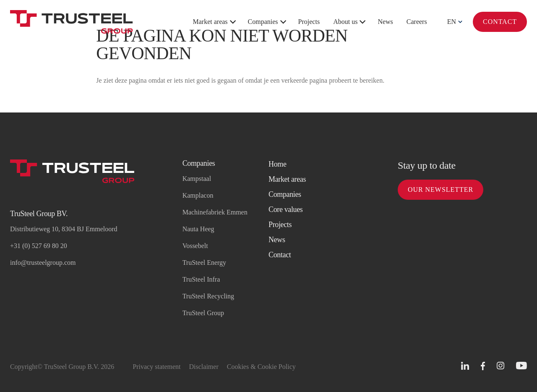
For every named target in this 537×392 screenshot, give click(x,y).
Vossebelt (195, 246)
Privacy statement (156, 367)
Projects (309, 22)
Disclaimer (204, 367)
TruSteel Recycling (208, 296)
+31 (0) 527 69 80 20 (39, 246)
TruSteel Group (203, 313)
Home (278, 164)
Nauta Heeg (198, 229)
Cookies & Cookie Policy (261, 367)
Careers (417, 22)
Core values (286, 209)
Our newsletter (441, 189)
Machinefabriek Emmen (215, 212)
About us (345, 22)
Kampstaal (197, 179)
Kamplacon (198, 195)
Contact (500, 22)
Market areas (210, 22)
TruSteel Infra (201, 279)
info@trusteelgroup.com (43, 263)
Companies (263, 22)
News (385, 22)
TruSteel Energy (204, 263)
